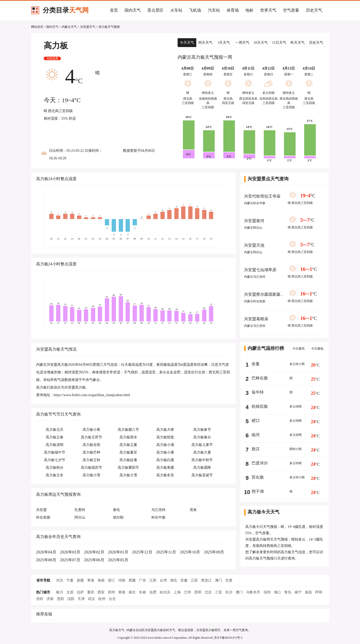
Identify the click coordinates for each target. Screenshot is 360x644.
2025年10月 (190, 552)
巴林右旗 (260, 378)
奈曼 (256, 364)
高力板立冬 (55, 475)
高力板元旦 (55, 430)
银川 (60, 592)
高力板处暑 (128, 460)
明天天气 (205, 43)
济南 (50, 599)
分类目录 (66, 10)
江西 (153, 580)
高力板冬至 (165, 475)
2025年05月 (118, 560)
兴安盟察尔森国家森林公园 (268, 294)
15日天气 (279, 43)
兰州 (187, 592)
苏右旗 (258, 477)
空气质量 (291, 10)
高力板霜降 (202, 468)
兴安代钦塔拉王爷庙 (262, 196)
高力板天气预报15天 (265, 558)
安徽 (184, 580)
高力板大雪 (128, 475)
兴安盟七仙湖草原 (260, 270)
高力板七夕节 (55, 460)
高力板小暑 (165, 452)
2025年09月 (214, 552)
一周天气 (242, 43)
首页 (114, 10)
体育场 (233, 10)
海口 (277, 592)
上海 (177, 592)
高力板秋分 (55, 468)
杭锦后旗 (260, 406)
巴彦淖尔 (260, 463)
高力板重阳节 (128, 468)
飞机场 (195, 10)
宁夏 (70, 580)
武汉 (91, 599)
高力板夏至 (128, 452)
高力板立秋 (91, 460)
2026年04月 (46, 552)
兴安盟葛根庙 (256, 319)
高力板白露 (165, 460)
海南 (101, 580)
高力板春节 (202, 430)
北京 (208, 592)
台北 (112, 599)
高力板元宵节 (91, 437)
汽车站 (214, 10)
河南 (122, 580)
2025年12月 (142, 552)
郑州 (111, 592)
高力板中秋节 (202, 460)
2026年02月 (94, 552)
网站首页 (37, 27)
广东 (142, 580)
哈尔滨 (165, 592)
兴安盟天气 (88, 27)
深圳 (267, 592)
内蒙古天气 (69, 27)
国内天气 (133, 10)
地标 (249, 10)
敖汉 (256, 449)
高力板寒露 (165, 468)
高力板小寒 (91, 430)
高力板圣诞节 (202, 475)
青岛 (288, 592)
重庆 (91, 592)
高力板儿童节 (202, 445)
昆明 (198, 592)
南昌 (308, 592)
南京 (132, 592)
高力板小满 (165, 445)
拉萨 (80, 592)
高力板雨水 (128, 437)
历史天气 (314, 10)
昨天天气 (298, 43)
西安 (101, 592)
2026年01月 (118, 552)
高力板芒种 (91, 452)
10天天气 (261, 43)
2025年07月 (70, 560)
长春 (142, 592)
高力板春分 (202, 437)
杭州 (102, 599)
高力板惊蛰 (165, 437)
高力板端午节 (55, 452)
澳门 (219, 580)
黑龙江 (206, 580)
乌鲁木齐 (253, 592)
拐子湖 (258, 491)
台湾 (163, 580)
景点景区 (155, 10)
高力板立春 (55, 437)
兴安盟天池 (254, 245)
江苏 (194, 580)
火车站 (176, 10)
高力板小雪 (91, 475)
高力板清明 (55, 445)
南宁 (298, 592)
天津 (81, 599)
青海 (91, 580)
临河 (256, 435)
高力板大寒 (165, 430)
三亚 (219, 592)
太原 (70, 592)
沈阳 (71, 599)
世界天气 (268, 10)
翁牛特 (258, 392)
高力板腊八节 (128, 430)
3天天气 (224, 43)
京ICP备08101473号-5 (228, 638)
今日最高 (299, 349)
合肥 (153, 592)
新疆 (80, 580)
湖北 (174, 580)
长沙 (229, 592)
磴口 (256, 421)
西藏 (132, 580)
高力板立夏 (128, 445)
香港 (122, 592)
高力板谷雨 (91, 445)
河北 (60, 580)
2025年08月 (46, 560)
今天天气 (187, 43)
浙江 (111, 580)
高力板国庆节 (91, 468)
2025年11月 (166, 552)
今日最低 (317, 349)
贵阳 (60, 599)
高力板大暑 (202, 452)
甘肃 (229, 580)
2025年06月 (94, 560)
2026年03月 (70, 552)
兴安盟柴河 (254, 221)
